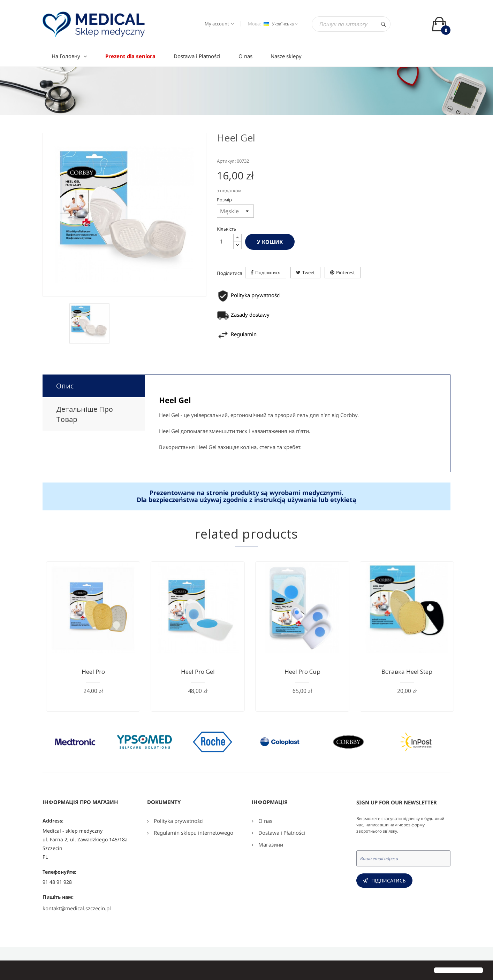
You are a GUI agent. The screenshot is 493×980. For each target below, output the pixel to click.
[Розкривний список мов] (280, 24)
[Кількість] (225, 241)
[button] (11, 971)
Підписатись (389, 881)
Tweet (309, 272)
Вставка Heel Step (407, 672)
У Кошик (270, 242)
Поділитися (268, 272)
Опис (65, 386)
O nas (265, 821)
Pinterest (346, 272)
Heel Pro (93, 672)
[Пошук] (351, 24)
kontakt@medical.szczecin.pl (77, 908)
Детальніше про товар (85, 414)
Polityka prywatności (178, 821)
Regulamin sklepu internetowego (193, 833)
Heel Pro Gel (198, 672)
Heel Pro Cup (302, 672)
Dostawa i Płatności (281, 833)
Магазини (270, 844)
